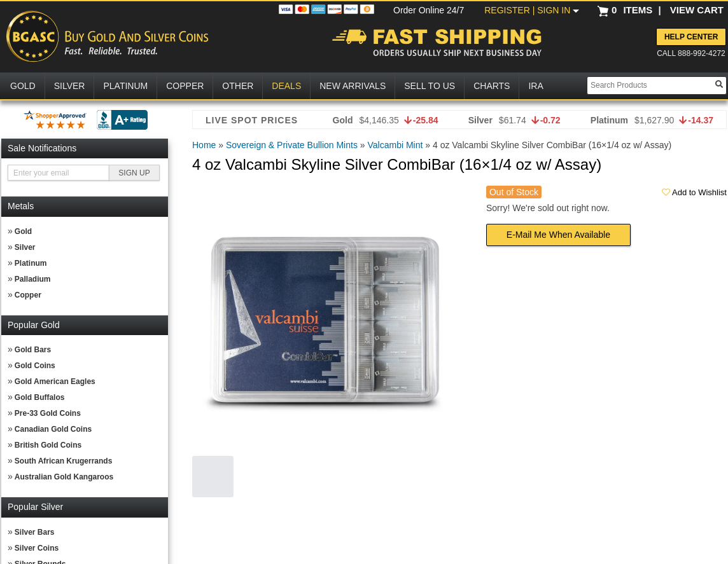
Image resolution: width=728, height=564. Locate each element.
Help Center (691, 37)
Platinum (31, 263)
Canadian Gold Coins (53, 429)
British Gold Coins (48, 445)
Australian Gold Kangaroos (64, 477)
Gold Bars (33, 350)
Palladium (33, 279)
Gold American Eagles (55, 382)
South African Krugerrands (64, 461)
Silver (25, 247)
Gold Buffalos (40, 397)
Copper (28, 295)
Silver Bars (35, 532)
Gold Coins (35, 366)
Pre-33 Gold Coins (48, 413)
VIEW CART (697, 10)
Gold (23, 231)
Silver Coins (37, 548)
